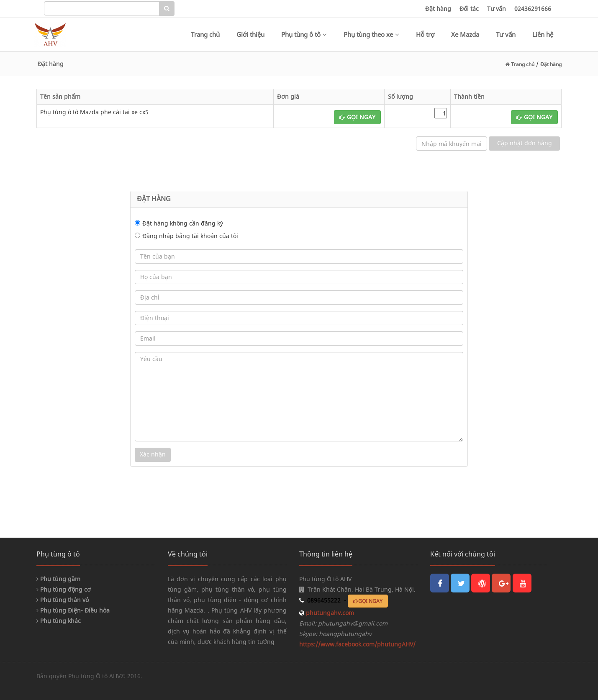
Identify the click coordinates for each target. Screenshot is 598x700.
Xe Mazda (465, 34)
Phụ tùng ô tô (304, 34)
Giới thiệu (250, 34)
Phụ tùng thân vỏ (63, 600)
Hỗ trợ (425, 34)
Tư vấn (497, 9)
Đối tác (469, 9)
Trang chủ (205, 34)
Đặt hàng (438, 9)
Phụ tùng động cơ (64, 589)
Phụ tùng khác (59, 621)
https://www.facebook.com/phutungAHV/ (357, 644)
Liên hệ (543, 34)
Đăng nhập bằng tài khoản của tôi (190, 236)
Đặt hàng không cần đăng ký (183, 223)
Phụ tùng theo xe (371, 34)
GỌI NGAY (357, 117)
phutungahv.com (329, 613)
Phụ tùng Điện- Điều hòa (73, 610)
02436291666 (533, 9)
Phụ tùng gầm (58, 579)
